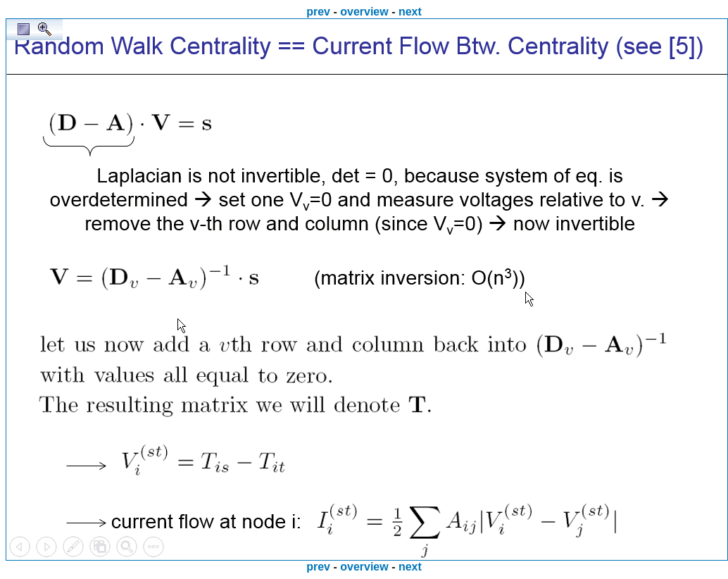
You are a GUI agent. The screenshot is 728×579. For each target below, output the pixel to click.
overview (364, 12)
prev (318, 12)
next (410, 12)
